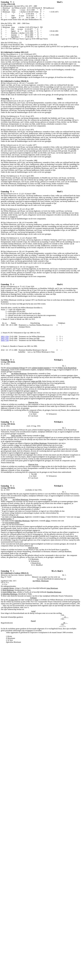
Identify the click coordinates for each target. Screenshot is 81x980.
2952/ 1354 (5, 337)
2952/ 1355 (5, 338)
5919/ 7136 (5, 340)
